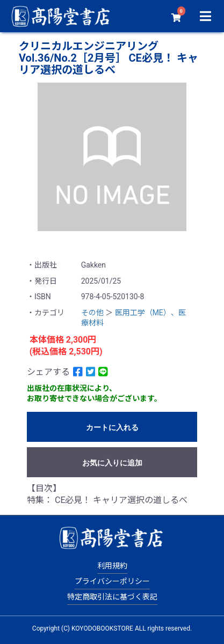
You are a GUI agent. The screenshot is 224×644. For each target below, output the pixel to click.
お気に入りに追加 (112, 463)
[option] (112, 157)
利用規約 (112, 566)
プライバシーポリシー (112, 581)
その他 (92, 313)
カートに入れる (112, 427)
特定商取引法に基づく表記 (112, 597)
